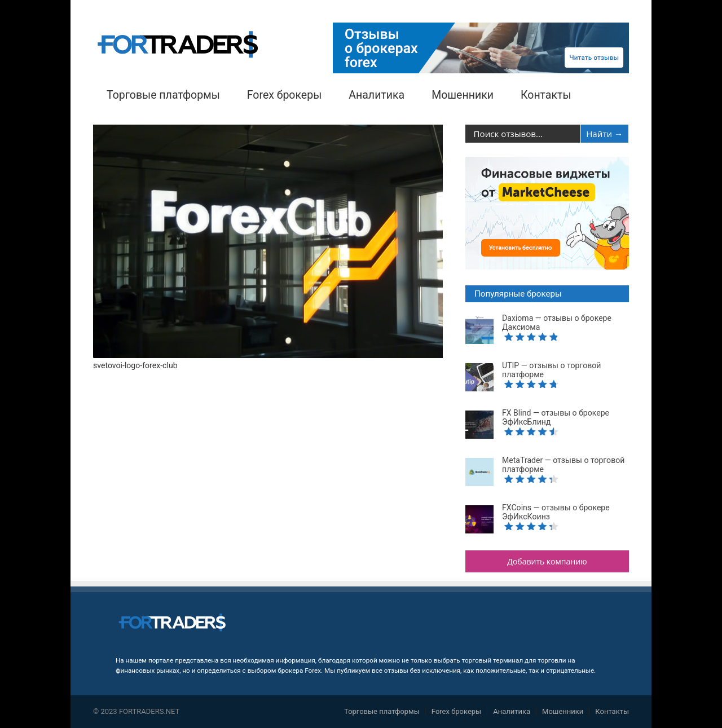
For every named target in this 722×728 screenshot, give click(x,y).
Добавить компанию (547, 561)
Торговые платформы (163, 95)
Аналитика (377, 95)
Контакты (546, 95)
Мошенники (463, 95)
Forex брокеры (285, 95)
